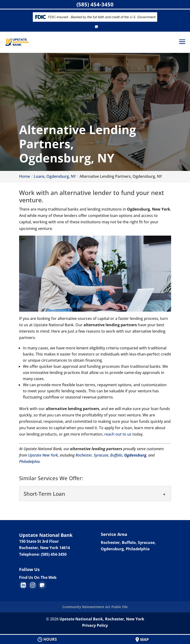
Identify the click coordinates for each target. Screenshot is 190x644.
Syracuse (101, 455)
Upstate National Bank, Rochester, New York (102, 619)
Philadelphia (29, 462)
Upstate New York (43, 455)
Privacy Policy (95, 625)
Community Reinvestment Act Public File (95, 607)
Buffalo (116, 455)
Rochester (84, 455)
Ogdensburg (135, 455)
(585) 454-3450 (95, 4)
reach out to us (118, 434)
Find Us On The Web (38, 577)
